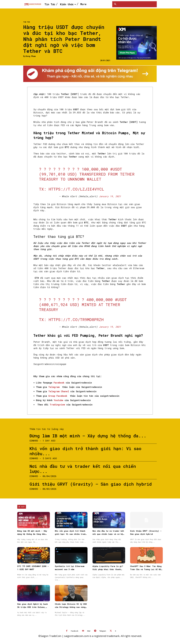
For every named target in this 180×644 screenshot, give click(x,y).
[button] (115, 4)
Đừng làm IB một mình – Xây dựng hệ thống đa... (88, 436)
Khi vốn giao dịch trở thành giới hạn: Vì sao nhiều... (85, 451)
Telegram (103, 631)
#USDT (116, 169)
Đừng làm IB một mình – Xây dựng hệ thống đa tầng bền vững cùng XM (32, 534)
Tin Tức (27, 22)
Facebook (75, 631)
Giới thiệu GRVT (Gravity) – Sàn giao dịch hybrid (91, 484)
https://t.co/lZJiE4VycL (76, 189)
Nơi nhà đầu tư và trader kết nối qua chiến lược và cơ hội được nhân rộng (108, 534)
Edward (34, 441)
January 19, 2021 (110, 196)
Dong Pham (31, 56)
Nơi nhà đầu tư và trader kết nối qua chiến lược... (83, 469)
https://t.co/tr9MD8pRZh (76, 319)
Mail (89, 631)
